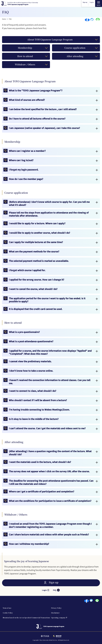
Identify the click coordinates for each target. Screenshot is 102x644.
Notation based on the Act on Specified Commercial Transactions (26, 618)
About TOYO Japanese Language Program (50, 39)
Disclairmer (55, 613)
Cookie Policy (8, 613)
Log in (92, 2)
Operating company (58, 618)
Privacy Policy (56, 608)
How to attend (25, 56)
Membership (25, 48)
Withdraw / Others (25, 64)
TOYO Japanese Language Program (23, 4)
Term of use (7, 608)
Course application (75, 48)
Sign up (85, 2)
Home (4, 19)
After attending (75, 56)
